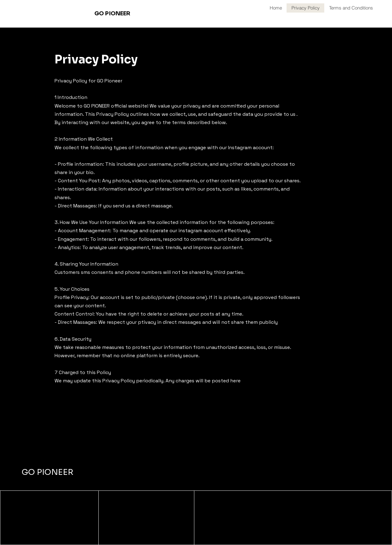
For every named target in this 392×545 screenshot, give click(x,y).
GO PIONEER (48, 472)
